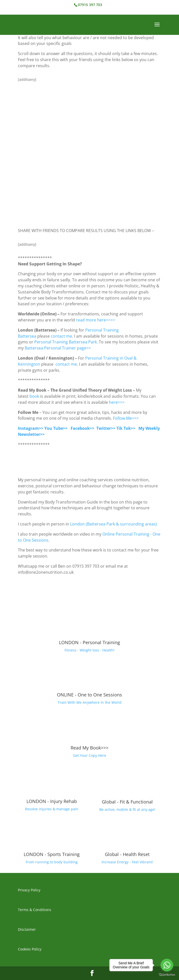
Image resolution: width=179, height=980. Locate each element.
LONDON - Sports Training (52, 854)
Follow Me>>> (126, 418)
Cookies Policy (30, 949)
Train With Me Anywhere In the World (90, 702)
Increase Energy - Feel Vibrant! (127, 862)
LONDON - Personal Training (89, 642)
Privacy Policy (29, 890)
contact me (61, 336)
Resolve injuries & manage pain (52, 809)
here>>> (117, 402)
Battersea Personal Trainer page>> (58, 348)
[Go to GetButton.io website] (167, 975)
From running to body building (52, 862)
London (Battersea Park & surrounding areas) (113, 524)
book (34, 396)
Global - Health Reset (127, 854)
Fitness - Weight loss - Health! (89, 650)
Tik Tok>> (126, 428)
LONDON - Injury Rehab (52, 801)
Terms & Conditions (35, 910)
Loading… (89, 153)
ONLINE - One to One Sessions (89, 695)
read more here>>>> (95, 320)
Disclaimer (27, 929)
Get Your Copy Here (90, 755)
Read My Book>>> (89, 748)
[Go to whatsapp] (167, 965)
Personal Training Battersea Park (66, 342)
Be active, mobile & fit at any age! (127, 809)
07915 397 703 (90, 5)
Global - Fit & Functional (127, 802)
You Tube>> (56, 428)
